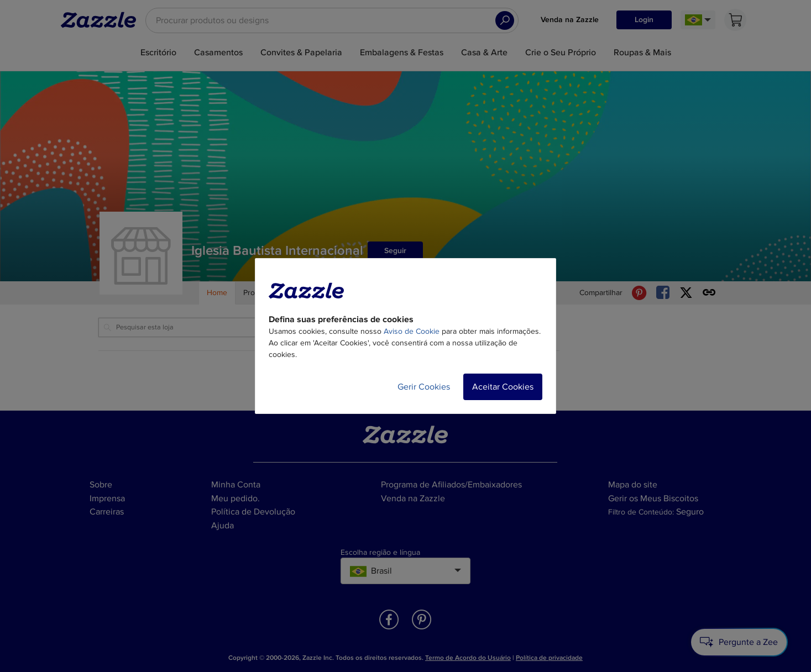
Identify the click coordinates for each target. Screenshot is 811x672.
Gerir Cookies (424, 387)
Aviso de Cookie (412, 331)
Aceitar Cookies (503, 387)
